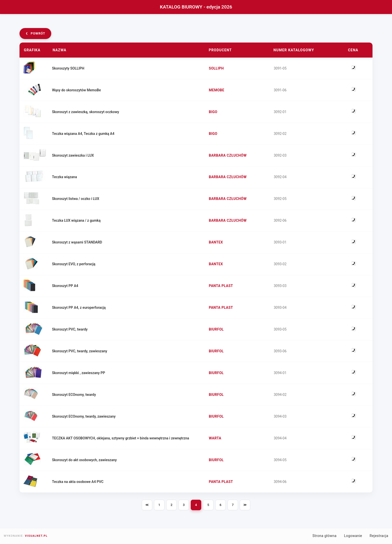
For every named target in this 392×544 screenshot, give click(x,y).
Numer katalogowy (294, 50)
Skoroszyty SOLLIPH (69, 68)
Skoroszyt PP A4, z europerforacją (79, 308)
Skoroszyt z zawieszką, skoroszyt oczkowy (86, 112)
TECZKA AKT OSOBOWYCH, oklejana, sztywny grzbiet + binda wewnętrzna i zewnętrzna (121, 438)
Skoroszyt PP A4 (66, 286)
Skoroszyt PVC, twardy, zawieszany (80, 351)
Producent (220, 50)
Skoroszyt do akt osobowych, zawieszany (85, 460)
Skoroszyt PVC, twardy (70, 329)
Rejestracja (379, 536)
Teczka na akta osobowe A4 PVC (78, 482)
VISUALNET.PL (36, 536)
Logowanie (353, 536)
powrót (35, 33)
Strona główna (324, 536)
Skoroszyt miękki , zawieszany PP (79, 373)
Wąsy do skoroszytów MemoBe (77, 90)
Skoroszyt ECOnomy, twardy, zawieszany (84, 416)
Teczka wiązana (65, 177)
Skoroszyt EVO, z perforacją (74, 264)
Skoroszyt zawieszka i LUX (74, 155)
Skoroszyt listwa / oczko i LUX (76, 199)
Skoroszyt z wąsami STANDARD (78, 242)
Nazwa (59, 50)
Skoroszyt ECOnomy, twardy (75, 395)
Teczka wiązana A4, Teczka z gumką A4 (84, 134)
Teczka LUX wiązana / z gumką (77, 220)
